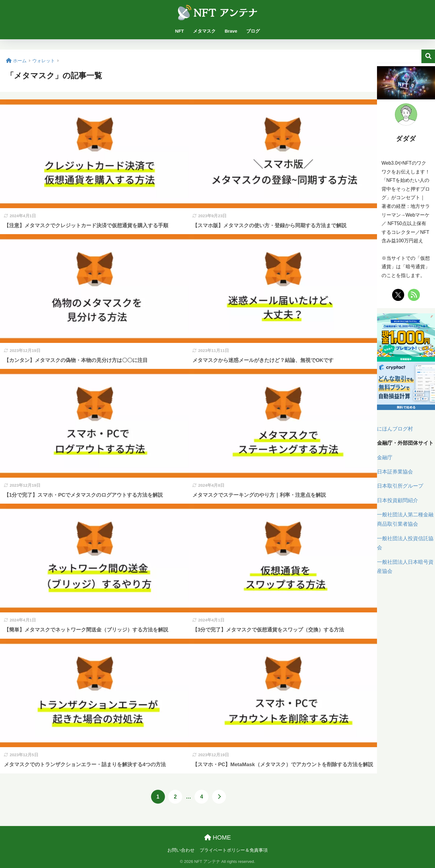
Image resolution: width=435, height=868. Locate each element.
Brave (231, 31)
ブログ (253, 31)
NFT (180, 31)
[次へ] (219, 797)
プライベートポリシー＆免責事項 (234, 850)
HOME (218, 837)
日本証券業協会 (395, 472)
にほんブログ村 (395, 429)
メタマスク (204, 31)
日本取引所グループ (400, 486)
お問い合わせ (181, 850)
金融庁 (385, 458)
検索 (428, 56)
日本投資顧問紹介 (398, 500)
